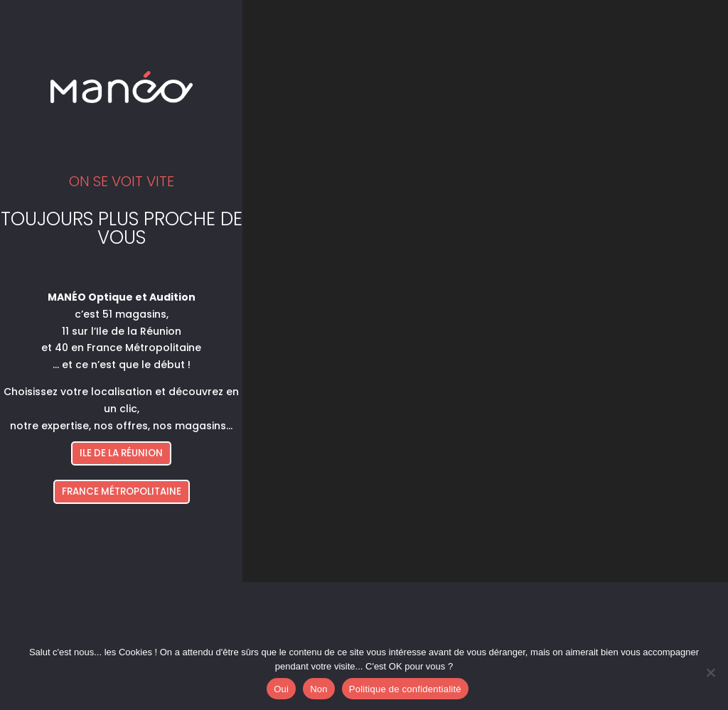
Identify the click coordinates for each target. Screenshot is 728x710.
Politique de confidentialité (405, 689)
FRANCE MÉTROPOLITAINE (122, 491)
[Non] (710, 672)
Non (319, 689)
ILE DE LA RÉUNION (121, 453)
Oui (281, 689)
